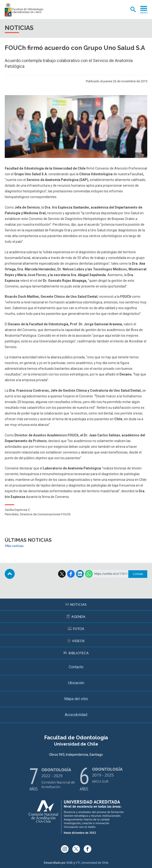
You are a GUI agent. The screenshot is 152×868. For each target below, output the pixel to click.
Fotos (76, 629)
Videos (76, 641)
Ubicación (76, 683)
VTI (78, 863)
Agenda (76, 617)
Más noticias (14, 546)
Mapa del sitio (76, 699)
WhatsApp (89, 574)
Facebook (71, 574)
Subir (10, 574)
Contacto (76, 667)
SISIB (69, 863)
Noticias (76, 604)
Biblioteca (76, 653)
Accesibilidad (76, 715)
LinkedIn (80, 574)
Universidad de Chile (95, 863)
